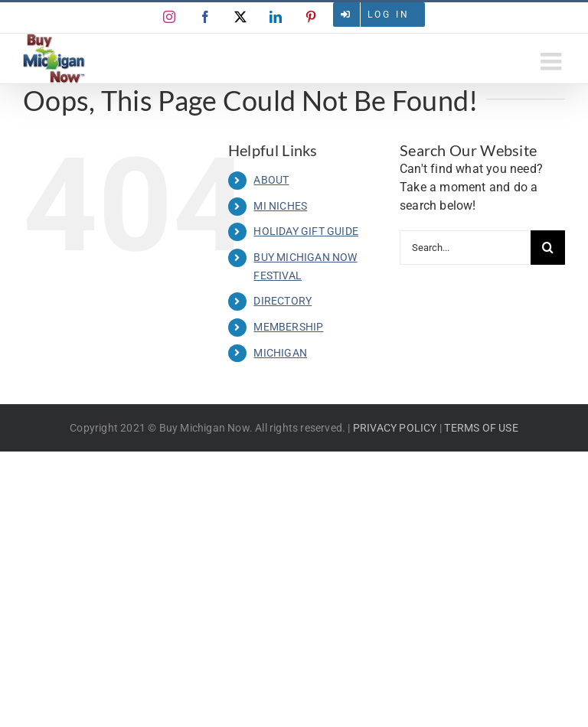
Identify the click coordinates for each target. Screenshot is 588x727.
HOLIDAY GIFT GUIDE (306, 231)
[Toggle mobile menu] (553, 61)
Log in (389, 15)
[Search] (548, 248)
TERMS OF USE (481, 428)
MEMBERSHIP (288, 327)
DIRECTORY (283, 301)
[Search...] (465, 248)
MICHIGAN (280, 353)
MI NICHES (280, 206)
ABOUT (271, 180)
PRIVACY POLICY (395, 428)
